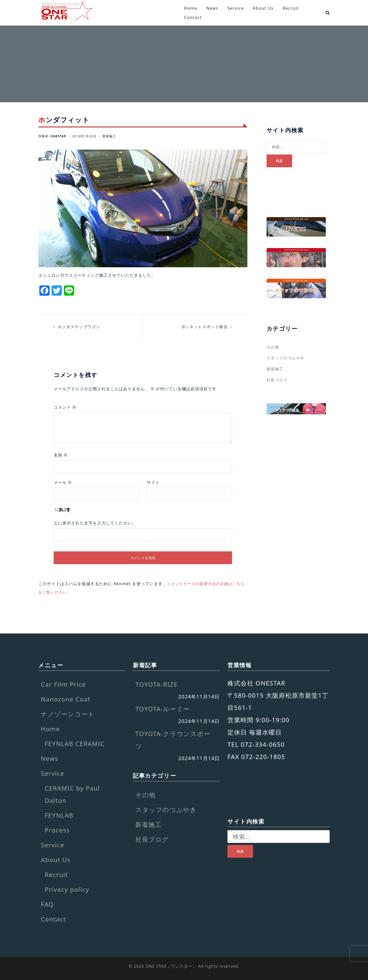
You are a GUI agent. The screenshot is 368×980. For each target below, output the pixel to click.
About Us (263, 8)
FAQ (47, 904)
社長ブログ (278, 379)
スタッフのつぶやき (287, 358)
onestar (58, 136)
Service (235, 8)
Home (191, 8)
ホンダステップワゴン (80, 327)
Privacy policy (67, 889)
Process (57, 829)
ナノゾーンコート (68, 713)
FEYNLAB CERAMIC (75, 743)
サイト (153, 482)
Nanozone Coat (66, 699)
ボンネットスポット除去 (203, 327)
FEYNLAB (59, 815)
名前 (61, 455)
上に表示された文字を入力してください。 (95, 523)
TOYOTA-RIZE (157, 684)
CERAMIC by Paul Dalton (72, 794)
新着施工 (109, 136)
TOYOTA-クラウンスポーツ (173, 739)
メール (63, 482)
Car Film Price (63, 684)
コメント (65, 407)
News (212, 8)
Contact (193, 17)
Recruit (291, 8)
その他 (273, 347)
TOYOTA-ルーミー (163, 708)
